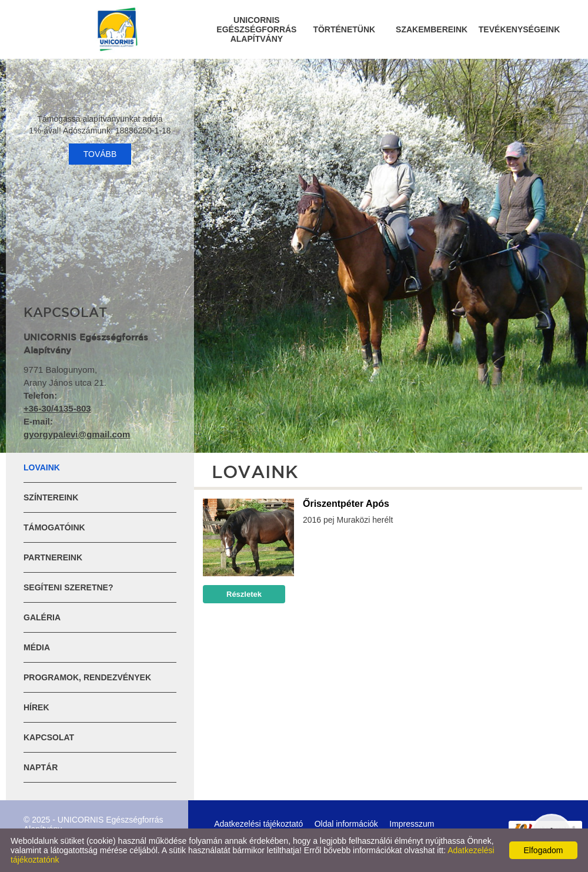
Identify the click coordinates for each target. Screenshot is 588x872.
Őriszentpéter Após (346, 504)
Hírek (36, 707)
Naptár (41, 767)
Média (37, 647)
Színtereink (51, 497)
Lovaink (42, 467)
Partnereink (53, 557)
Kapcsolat (49, 737)
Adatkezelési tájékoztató (258, 824)
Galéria (42, 617)
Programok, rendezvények (87, 677)
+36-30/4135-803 (57, 408)
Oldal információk (346, 824)
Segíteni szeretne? (68, 587)
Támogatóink (54, 527)
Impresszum (412, 824)
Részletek (244, 594)
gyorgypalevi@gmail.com (77, 434)
